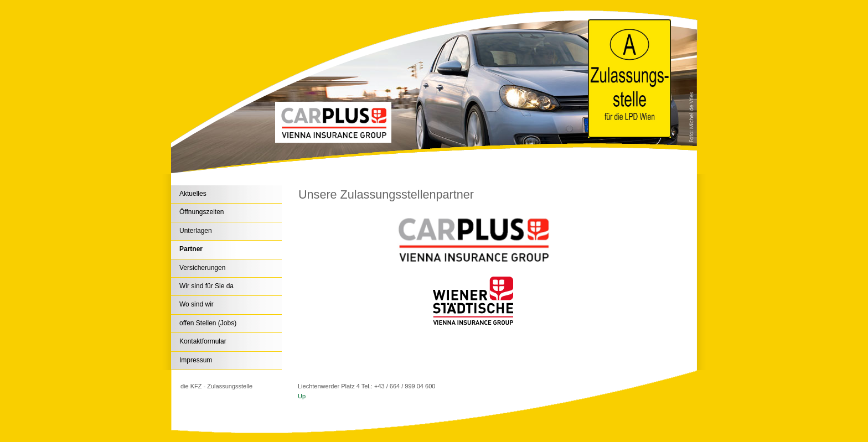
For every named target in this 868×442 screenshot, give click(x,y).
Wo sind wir (197, 304)
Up (302, 396)
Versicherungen (202, 268)
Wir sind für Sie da (206, 286)
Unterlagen (196, 231)
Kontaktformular (203, 341)
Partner (191, 249)
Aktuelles (193, 194)
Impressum (196, 360)
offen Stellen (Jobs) (208, 323)
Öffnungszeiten (202, 212)
